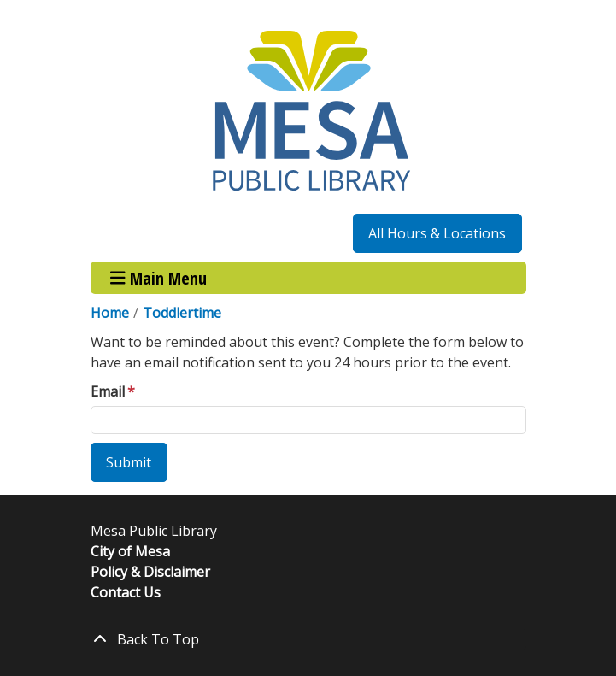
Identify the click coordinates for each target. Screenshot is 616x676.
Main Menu (158, 277)
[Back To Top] (308, 639)
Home (110, 313)
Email (108, 391)
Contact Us (126, 592)
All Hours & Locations (437, 233)
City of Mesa (130, 551)
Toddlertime (182, 313)
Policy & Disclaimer (150, 572)
